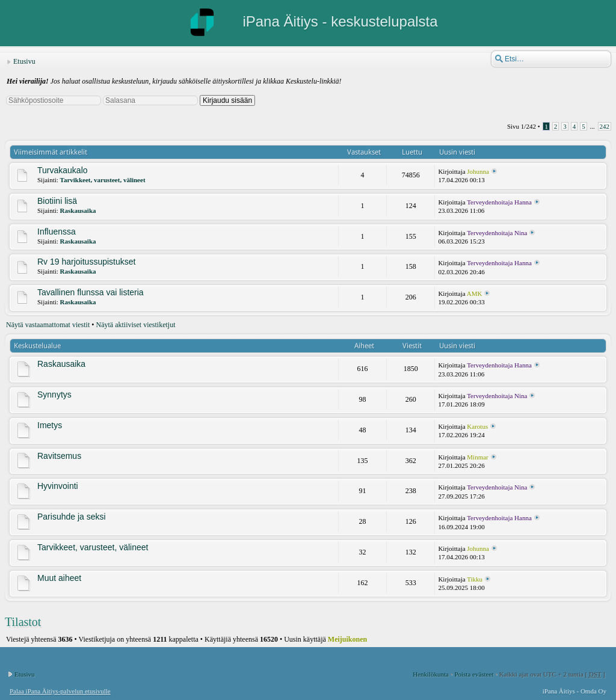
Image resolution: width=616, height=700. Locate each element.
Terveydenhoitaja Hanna (499, 202)
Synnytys (54, 395)
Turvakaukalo (63, 170)
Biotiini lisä (57, 201)
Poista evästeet (474, 674)
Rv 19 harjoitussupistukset (86, 262)
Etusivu (24, 61)
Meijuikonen (347, 639)
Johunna (478, 171)
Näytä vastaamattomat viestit (48, 325)
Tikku (475, 579)
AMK (475, 293)
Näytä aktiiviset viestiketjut (136, 325)
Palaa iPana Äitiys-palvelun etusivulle (60, 691)
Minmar (477, 457)
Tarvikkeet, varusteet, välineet (103, 180)
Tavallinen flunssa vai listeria (91, 292)
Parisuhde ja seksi (72, 517)
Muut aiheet (59, 578)
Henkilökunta (431, 674)
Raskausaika (78, 210)
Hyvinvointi (58, 486)
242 (605, 126)
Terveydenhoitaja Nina (497, 233)
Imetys (50, 425)
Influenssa (57, 232)
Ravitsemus (59, 456)
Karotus (477, 426)
